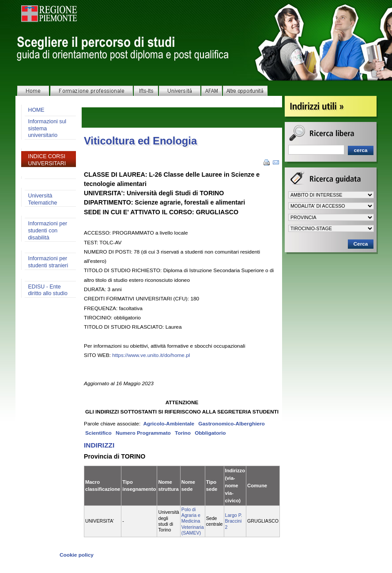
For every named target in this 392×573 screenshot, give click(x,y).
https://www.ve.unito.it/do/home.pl (151, 355)
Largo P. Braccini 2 (234, 521)
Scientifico (98, 433)
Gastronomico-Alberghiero (232, 424)
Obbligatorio (210, 433)
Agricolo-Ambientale (169, 424)
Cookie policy (77, 555)
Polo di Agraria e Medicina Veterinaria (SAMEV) (193, 521)
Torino (183, 433)
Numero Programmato (143, 433)
